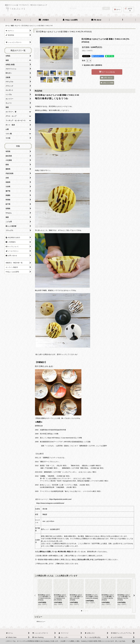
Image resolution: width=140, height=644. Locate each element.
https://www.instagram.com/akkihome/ (50, 503)
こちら (123, 641)
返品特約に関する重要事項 (92, 65)
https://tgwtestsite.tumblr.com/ (60, 499)
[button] (122, 20)
